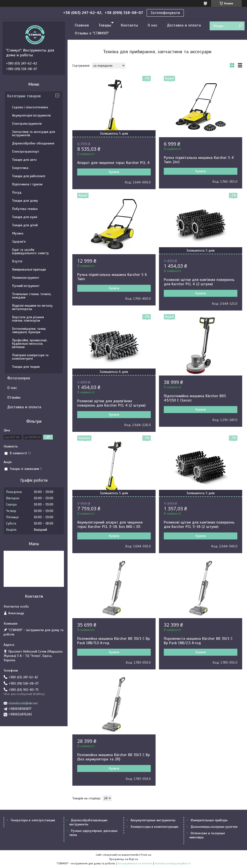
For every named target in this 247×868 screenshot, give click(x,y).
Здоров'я (19, 242)
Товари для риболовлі (29, 176)
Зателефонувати (165, 13)
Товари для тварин (26, 367)
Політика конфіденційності (173, 863)
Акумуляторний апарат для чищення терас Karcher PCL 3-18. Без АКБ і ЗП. (110, 525)
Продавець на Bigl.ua (124, 859)
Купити (114, 172)
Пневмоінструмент (26, 278)
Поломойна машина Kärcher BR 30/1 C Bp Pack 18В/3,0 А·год (113, 641)
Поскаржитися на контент (135, 863)
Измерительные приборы (209, 820)
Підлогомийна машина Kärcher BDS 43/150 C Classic (195, 398)
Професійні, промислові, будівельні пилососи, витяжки (30, 344)
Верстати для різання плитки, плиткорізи (28, 319)
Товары (105, 25)
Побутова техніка (25, 209)
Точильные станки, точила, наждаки (32, 296)
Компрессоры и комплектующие (154, 827)
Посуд (17, 192)
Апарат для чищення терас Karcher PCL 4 (113, 163)
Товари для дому (25, 201)
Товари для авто (24, 160)
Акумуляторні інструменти (31, 115)
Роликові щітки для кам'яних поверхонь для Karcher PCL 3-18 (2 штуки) (199, 525)
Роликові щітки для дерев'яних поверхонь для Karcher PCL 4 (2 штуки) (111, 403)
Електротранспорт (26, 152)
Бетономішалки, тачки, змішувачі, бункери (29, 330)
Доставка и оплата (184, 25)
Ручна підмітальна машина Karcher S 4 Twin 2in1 (199, 160)
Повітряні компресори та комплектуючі (30, 357)
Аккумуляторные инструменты (153, 820)
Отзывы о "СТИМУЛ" (92, 33)
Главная (82, 25)
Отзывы (14, 397)
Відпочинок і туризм (27, 184)
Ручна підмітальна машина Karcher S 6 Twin (112, 277)
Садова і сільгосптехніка (30, 107)
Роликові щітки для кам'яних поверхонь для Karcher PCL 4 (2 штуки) (199, 282)
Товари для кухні (25, 217)
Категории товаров (24, 96)
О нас (152, 25)
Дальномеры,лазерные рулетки (214, 827)
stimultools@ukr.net (23, 703)
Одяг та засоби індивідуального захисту (30, 251)
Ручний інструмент (26, 286)
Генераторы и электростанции (33, 820)
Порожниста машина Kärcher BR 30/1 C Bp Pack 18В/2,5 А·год (198, 641)
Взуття (17, 261)
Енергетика (20, 168)
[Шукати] (240, 26)
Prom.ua (146, 855)
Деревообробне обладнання (33, 143)
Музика (18, 233)
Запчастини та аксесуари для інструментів (34, 133)
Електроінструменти (27, 124)
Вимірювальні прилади (29, 269)
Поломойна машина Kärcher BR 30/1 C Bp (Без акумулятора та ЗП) (113, 757)
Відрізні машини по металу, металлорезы (33, 307)
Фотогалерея (19, 378)
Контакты (129, 25)
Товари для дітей (25, 225)
